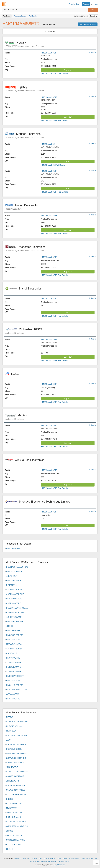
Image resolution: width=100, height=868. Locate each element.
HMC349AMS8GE (14, 599)
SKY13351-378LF (14, 672)
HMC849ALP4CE (14, 581)
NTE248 (10, 717)
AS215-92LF (12, 653)
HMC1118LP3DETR (15, 685)
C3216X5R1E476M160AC (17, 735)
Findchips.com (4, 4)
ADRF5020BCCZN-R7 (16, 612)
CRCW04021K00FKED (16, 758)
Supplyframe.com (60, 865)
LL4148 (9, 849)
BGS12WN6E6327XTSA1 (17, 567)
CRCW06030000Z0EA (16, 785)
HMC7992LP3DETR (15, 635)
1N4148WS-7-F (13, 781)
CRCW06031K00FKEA (16, 822)
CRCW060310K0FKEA (16, 744)
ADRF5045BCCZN (14, 649)
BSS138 (10, 799)
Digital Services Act (87, 858)
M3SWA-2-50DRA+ (14, 644)
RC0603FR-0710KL (15, 804)
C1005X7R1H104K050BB (17, 722)
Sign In (96, 4)
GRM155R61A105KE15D (17, 826)
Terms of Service (74, 858)
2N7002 (10, 831)
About (25, 858)
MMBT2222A (12, 808)
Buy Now (68, 70)
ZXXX (9, 740)
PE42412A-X (12, 585)
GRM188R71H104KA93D (17, 754)
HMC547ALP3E (13, 699)
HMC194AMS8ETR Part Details (54, 74)
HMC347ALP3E (13, 681)
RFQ (68, 312)
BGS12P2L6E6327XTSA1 (17, 690)
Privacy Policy (62, 858)
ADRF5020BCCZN (14, 617)
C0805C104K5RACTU (16, 763)
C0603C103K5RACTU (16, 840)
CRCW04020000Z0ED (16, 790)
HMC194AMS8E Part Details (53, 165)
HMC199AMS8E (13, 631)
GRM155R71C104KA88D (17, 772)
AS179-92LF (12, 576)
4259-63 (10, 626)
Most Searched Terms (35, 858)
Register (86, 4)
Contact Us (17, 858)
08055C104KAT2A (14, 813)
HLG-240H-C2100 (14, 726)
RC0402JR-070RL (14, 749)
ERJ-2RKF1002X (14, 817)
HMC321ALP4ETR (14, 572)
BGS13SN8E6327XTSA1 (17, 608)
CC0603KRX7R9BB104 (16, 794)
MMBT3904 (11, 731)
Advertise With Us (64, 861)
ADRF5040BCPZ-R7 (15, 594)
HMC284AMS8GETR (15, 676)
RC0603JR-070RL (14, 844)
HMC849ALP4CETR (15, 622)
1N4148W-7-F (12, 767)
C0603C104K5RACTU (16, 776)
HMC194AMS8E (48, 144)
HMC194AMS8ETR (49, 53)
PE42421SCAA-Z (14, 667)
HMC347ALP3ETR (14, 658)
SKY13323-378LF (14, 662)
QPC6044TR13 (13, 694)
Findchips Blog (74, 4)
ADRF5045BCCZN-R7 (16, 590)
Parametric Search (50, 858)
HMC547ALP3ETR (14, 640)
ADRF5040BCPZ (13, 603)
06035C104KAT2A (14, 835)
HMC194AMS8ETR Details (88, 24)
